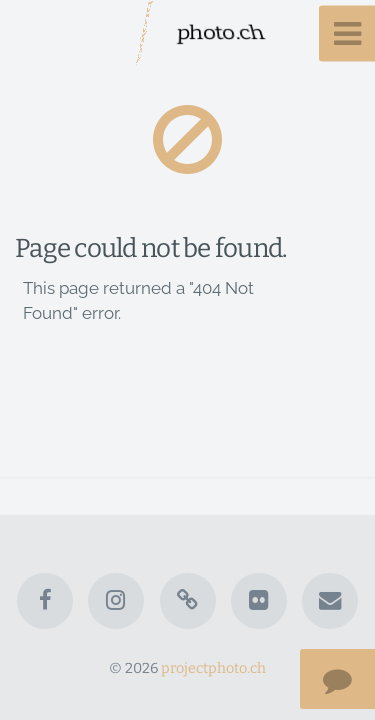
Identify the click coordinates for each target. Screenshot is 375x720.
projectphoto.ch (213, 668)
